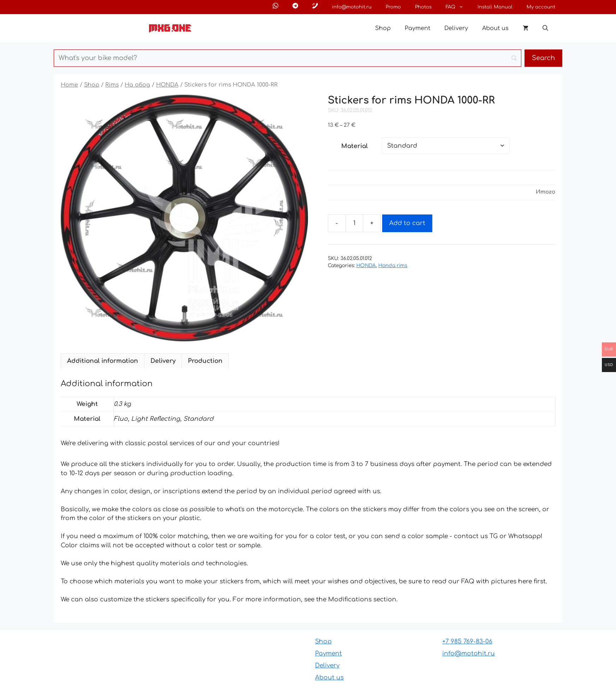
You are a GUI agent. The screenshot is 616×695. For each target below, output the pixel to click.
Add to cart (407, 223)
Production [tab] (205, 361)
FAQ (458, 7)
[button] (545, 28)
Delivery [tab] (163, 361)
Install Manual (495, 7)
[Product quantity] (354, 223)
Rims (112, 85)
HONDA (167, 85)
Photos (423, 7)
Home (69, 85)
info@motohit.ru (352, 7)
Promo (393, 7)
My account (541, 7)
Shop (383, 28)
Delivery (456, 28)
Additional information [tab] (103, 361)
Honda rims (393, 266)
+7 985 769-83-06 (467, 641)
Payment (417, 28)
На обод (137, 85)
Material (354, 146)
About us (495, 28)
